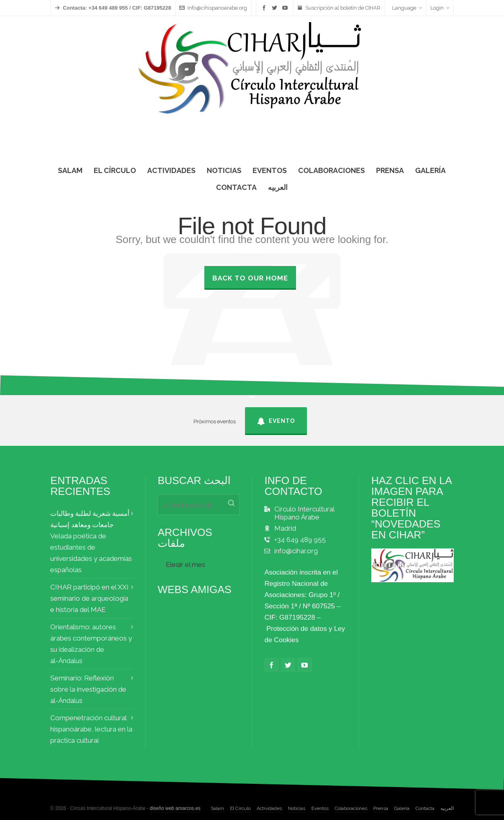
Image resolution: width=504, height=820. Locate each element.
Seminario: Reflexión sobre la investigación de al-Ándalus (88, 689)
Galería (402, 808)
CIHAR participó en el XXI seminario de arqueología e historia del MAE (89, 598)
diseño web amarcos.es (175, 808)
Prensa (381, 808)
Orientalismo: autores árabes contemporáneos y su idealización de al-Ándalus (91, 644)
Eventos (320, 808)
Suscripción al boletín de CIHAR (339, 8)
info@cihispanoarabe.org (213, 8)
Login (440, 8)
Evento (276, 421)
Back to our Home (250, 278)
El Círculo (240, 808)
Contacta (425, 808)
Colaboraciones (351, 808)
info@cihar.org (296, 551)
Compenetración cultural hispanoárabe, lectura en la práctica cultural (91, 729)
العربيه (447, 808)
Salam (217, 808)
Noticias (297, 808)
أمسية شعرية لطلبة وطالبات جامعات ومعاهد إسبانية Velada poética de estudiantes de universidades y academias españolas (91, 542)
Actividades (269, 808)
